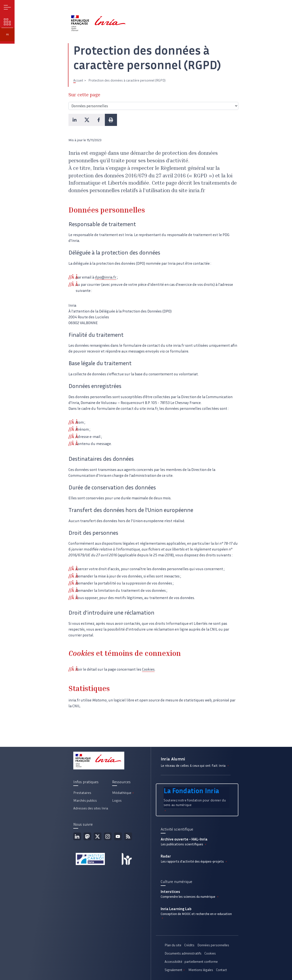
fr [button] (7, 35)
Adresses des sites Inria (91, 808)
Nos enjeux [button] (7, 22)
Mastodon (87, 836)
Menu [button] (7, 7)
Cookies (148, 669)
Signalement (175, 970)
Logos (117, 801)
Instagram (108, 836)
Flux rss (128, 836)
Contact (221, 970)
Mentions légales (201, 970)
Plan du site (173, 945)
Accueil (78, 80)
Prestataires (82, 793)
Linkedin (77, 836)
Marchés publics (85, 801)
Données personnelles (213, 945)
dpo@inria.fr (106, 277)
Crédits (189, 945)
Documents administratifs (183, 953)
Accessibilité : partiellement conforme (191, 962)
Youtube (118, 836)
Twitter (98, 836)
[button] (75, 120)
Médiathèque (123, 793)
